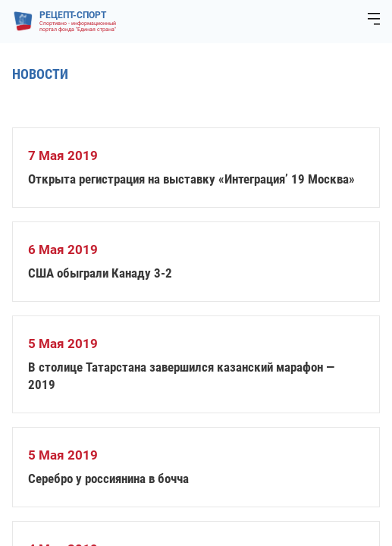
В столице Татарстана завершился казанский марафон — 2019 (181, 376)
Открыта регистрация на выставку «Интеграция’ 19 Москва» (191, 179)
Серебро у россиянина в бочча (108, 479)
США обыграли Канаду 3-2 (100, 273)
